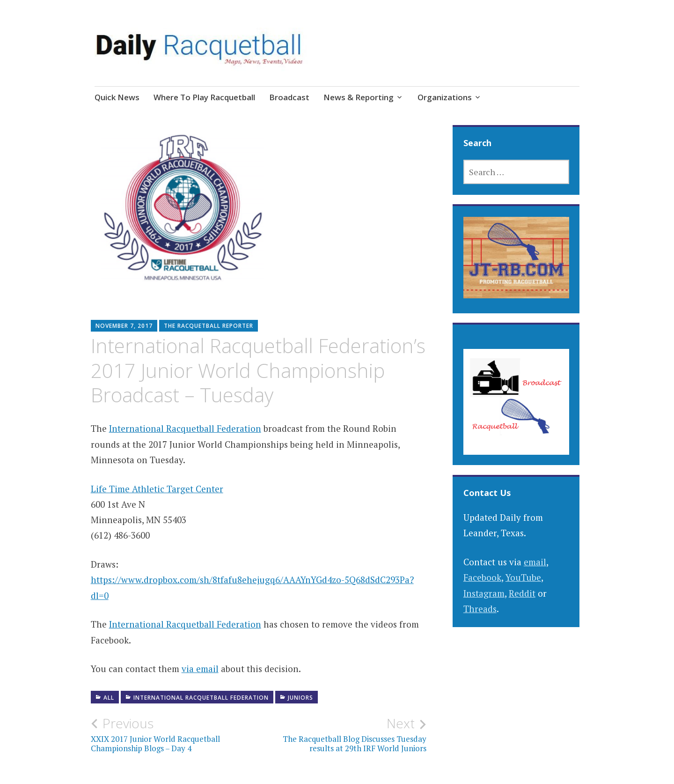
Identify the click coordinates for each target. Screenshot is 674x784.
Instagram (484, 593)
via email (200, 669)
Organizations (445, 97)
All (109, 698)
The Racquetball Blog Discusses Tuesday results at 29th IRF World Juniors (343, 734)
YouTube (523, 577)
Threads (480, 609)
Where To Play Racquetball (204, 97)
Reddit (522, 593)
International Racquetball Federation (185, 428)
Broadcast (289, 97)
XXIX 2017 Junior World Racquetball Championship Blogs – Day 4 (175, 734)
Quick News (117, 97)
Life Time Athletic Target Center (157, 489)
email (535, 562)
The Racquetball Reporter (209, 326)
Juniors (300, 698)
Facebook (482, 577)
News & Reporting (359, 97)
